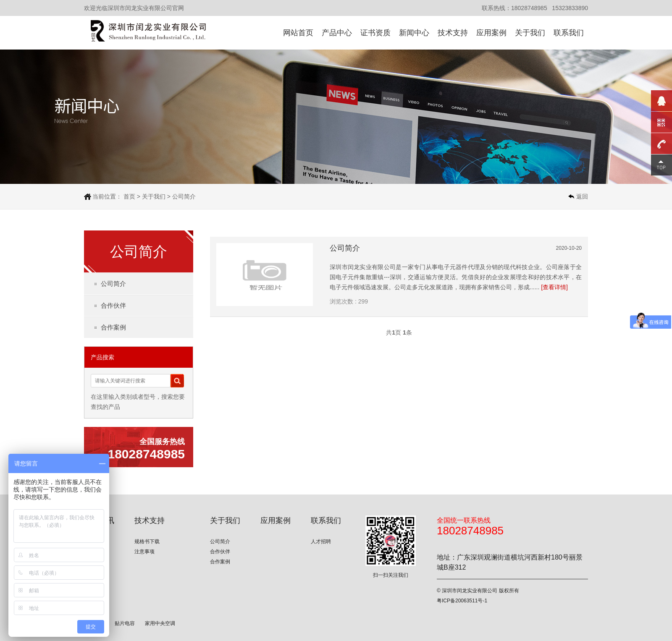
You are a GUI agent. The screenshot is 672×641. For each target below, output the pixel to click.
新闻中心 (414, 33)
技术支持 (453, 33)
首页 (129, 196)
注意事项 (144, 552)
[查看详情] (554, 287)
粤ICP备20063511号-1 (462, 601)
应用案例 (491, 33)
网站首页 (298, 33)
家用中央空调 (160, 623)
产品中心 (337, 33)
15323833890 (570, 8)
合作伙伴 (113, 305)
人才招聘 (321, 542)
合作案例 (113, 327)
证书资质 (375, 33)
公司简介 (184, 196)
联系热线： (496, 8)
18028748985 (529, 8)
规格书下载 (147, 542)
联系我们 (569, 33)
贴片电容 (125, 623)
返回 (582, 196)
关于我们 (530, 33)
